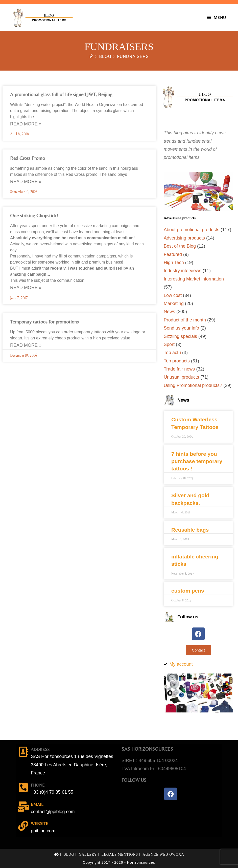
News (169, 312)
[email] (23, 807)
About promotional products (192, 230)
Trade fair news (179, 369)
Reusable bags (190, 530)
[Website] (23, 826)
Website (40, 823)
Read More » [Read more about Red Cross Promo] (26, 182)
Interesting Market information (194, 279)
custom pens (188, 591)
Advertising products (184, 238)
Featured (173, 254)
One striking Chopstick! (34, 215)
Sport (169, 344)
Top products (177, 361)
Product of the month (185, 320)
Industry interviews (183, 271)
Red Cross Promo (28, 158)
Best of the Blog (180, 246)
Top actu (172, 353)
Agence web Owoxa (163, 854)
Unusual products (181, 377)
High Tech (174, 263)
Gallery (88, 854)
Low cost (173, 295)
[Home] (91, 57)
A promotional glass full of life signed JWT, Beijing (61, 94)
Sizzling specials (180, 336)
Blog (69, 854)
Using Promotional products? (193, 385)
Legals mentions (120, 854)
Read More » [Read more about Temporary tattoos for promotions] (26, 345)
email (37, 804)
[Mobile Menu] (217, 18)
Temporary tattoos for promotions (44, 322)
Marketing (174, 303)
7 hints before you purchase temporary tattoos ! (197, 461)
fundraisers (133, 57)
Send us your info (181, 328)
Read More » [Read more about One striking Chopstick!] (26, 288)
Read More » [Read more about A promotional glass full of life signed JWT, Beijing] (26, 124)
